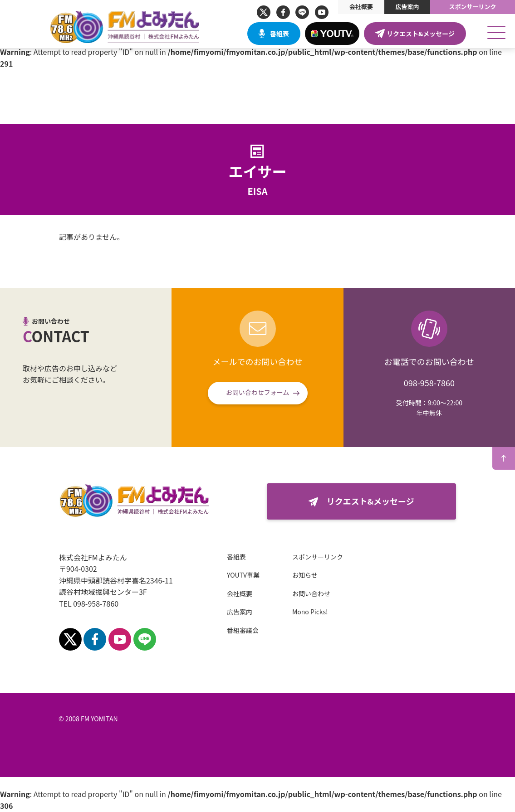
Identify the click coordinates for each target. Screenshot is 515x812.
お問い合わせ (295, 593)
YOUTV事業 (227, 575)
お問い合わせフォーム (258, 392)
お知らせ (289, 575)
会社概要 (361, 7)
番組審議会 (226, 630)
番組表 (280, 34)
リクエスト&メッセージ (421, 34)
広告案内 (407, 7)
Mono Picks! (294, 612)
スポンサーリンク (473, 7)
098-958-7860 (429, 383)
